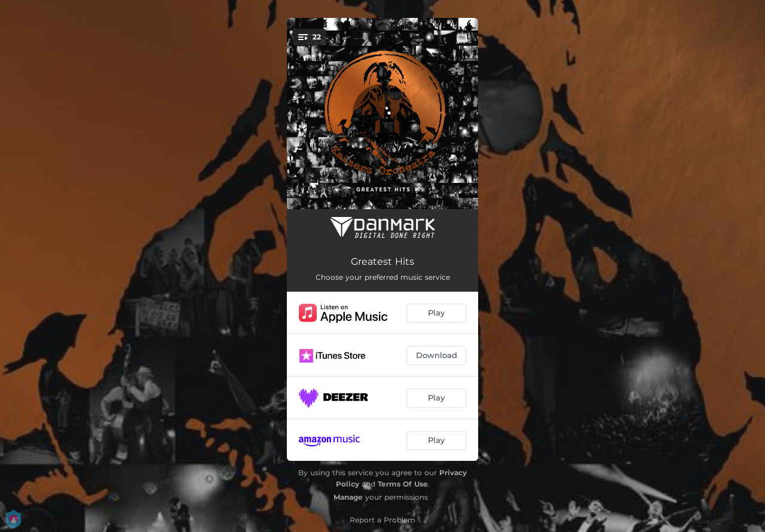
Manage (348, 497)
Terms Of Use (403, 484)
